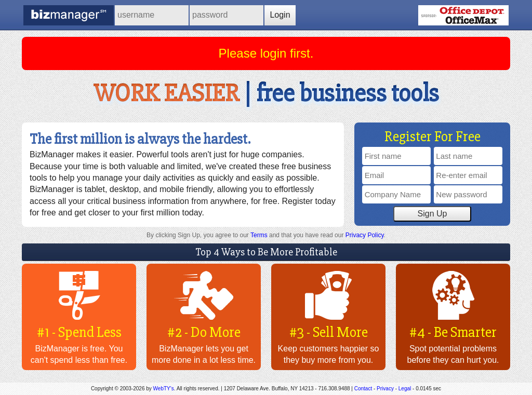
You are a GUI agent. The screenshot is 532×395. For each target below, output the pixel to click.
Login (280, 15)
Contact (363, 389)
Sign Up (433, 214)
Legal (405, 389)
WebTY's (164, 389)
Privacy (385, 389)
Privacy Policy (365, 235)
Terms (259, 235)
